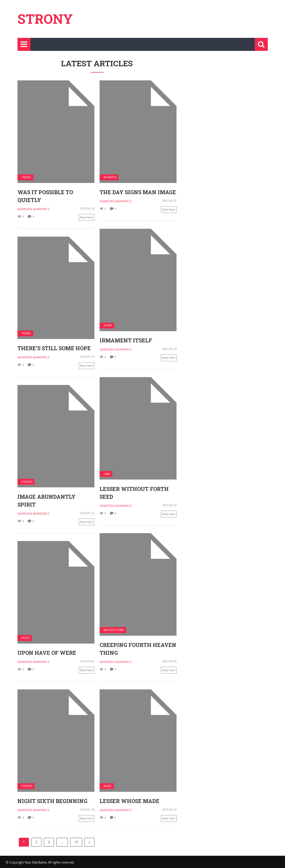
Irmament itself (126, 340)
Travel (26, 177)
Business (110, 177)
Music (60, 634)
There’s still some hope (54, 348)
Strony (45, 19)
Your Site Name (35, 863)
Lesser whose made (95, 801)
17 (76, 842)
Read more (87, 217)
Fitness (27, 482)
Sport (108, 326)
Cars (107, 474)
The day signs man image (138, 192)
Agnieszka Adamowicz (34, 209)
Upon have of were (81, 649)
